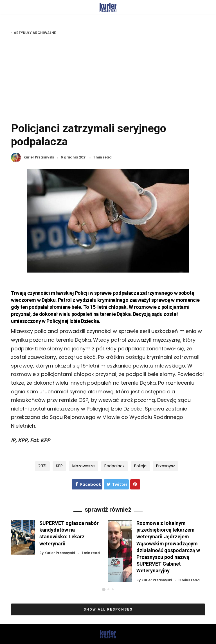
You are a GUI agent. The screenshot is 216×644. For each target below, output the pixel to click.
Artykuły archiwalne (35, 33)
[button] (104, 589)
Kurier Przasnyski (39, 157)
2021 (42, 466)
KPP (59, 466)
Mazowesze (84, 466)
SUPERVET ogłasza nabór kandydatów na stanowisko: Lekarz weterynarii (69, 533)
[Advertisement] (108, 78)
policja (140, 466)
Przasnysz (166, 466)
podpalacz (114, 466)
